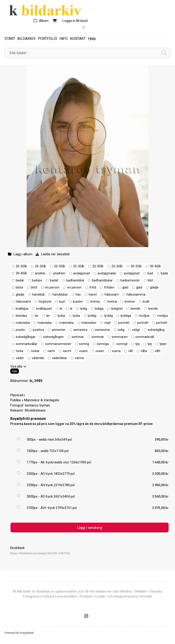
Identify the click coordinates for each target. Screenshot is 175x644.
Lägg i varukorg (90, 528)
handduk (38, 294)
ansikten (59, 273)
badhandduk (75, 280)
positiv (20, 330)
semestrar (103, 330)
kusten (78, 302)
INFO (64, 39)
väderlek (38, 358)
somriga (103, 344)
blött (34, 287)
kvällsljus (22, 309)
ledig (84, 309)
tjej (138, 344)
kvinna (95, 302)
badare (37, 280)
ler (37, 316)
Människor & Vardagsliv (42, 400)
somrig (84, 344)
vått (158, 351)
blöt (150, 280)
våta (144, 351)
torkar (35, 351)
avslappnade (107, 273)
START (10, 39)
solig (121, 330)
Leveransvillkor (66, 596)
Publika (15, 400)
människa (23, 323)
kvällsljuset (44, 309)
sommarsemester (58, 344)
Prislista (86, 596)
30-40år (155, 266)
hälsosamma (136, 294)
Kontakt (146, 596)
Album (44, 21)
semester (59, 330)
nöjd (107, 323)
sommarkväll (145, 337)
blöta (19, 287)
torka (19, 351)
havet (93, 294)
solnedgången (54, 337)
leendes (21, 316)
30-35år (136, 266)
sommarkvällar (27, 344)
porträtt (124, 323)
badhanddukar (102, 280)
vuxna (116, 351)
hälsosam (112, 294)
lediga (99, 309)
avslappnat (132, 273)
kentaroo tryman (37, 405)
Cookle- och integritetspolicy (116, 596)
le (61, 309)
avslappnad (81, 273)
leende (135, 309)
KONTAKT (78, 39)
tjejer (163, 344)
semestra (80, 330)
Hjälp (92, 39)
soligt (136, 330)
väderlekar (59, 358)
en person (52, 287)
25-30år (79, 266)
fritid (93, 287)
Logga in (69, 21)
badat (54, 280)
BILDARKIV (26, 39)
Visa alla (16, 366)
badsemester (130, 280)
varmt (67, 351)
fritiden (109, 287)
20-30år (21, 266)
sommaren (120, 337)
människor (89, 323)
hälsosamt (23, 302)
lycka (61, 316)
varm (51, 351)
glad (125, 287)
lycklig (92, 316)
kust (62, 302)
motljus (144, 316)
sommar (78, 337)
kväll (146, 302)
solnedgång (156, 330)
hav (78, 294)
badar (20, 280)
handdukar (60, 294)
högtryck (45, 302)
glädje (154, 287)
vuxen (83, 351)
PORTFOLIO (48, 39)
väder (20, 358)
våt (131, 351)
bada (164, 273)
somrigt (122, 344)
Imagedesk (27, 633)
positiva (38, 330)
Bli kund (82, 21)
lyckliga (126, 316)
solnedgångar (26, 337)
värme (79, 358)
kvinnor (130, 302)
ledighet (117, 309)
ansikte (40, 273)
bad (150, 273)
